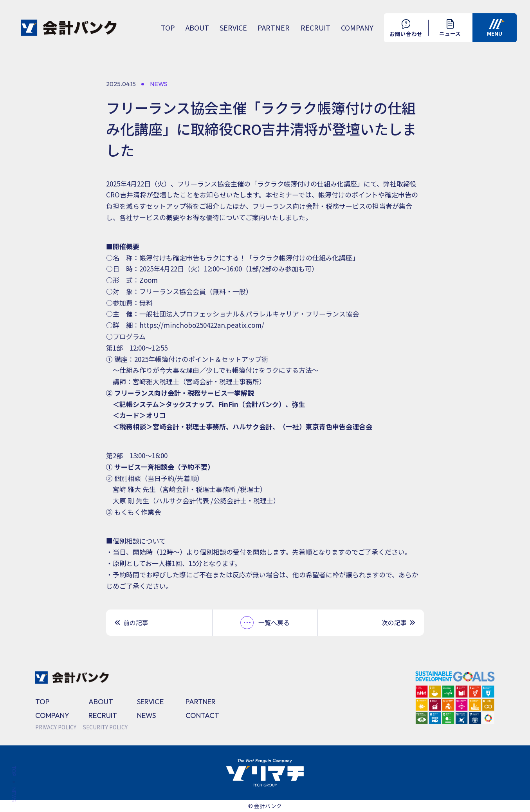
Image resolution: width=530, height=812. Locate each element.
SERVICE (233, 27)
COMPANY (357, 27)
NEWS (146, 715)
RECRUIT (315, 27)
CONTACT (202, 715)
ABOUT (197, 27)
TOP (168, 27)
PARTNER (274, 27)
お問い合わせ (406, 28)
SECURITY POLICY (105, 727)
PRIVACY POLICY (56, 727)
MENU (496, 28)
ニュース (450, 28)
